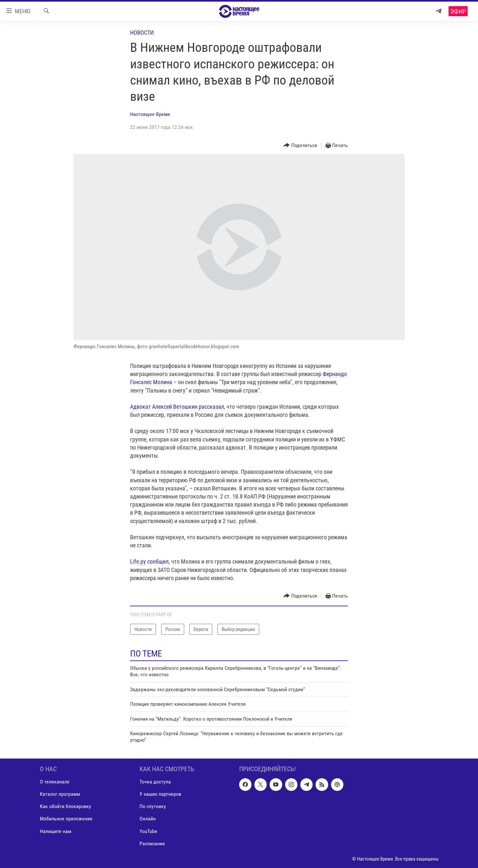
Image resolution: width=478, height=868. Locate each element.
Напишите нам (56, 831)
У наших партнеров (160, 794)
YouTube (148, 831)
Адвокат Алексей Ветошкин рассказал (177, 407)
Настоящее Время (150, 114)
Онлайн (148, 819)
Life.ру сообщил (149, 561)
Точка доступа (155, 782)
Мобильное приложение (66, 819)
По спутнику (153, 806)
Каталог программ (60, 794)
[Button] (300, 146)
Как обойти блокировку (66, 806)
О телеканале (55, 782)
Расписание (152, 843)
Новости (142, 33)
